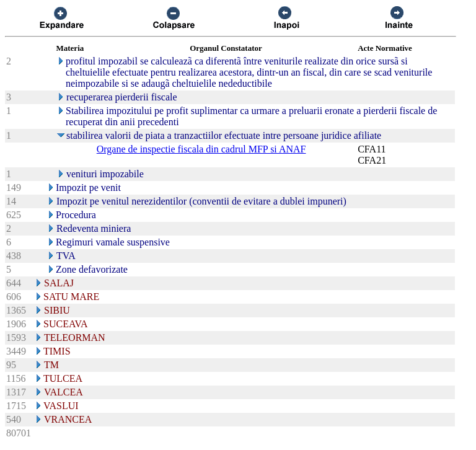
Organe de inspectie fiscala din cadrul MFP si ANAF (201, 149)
